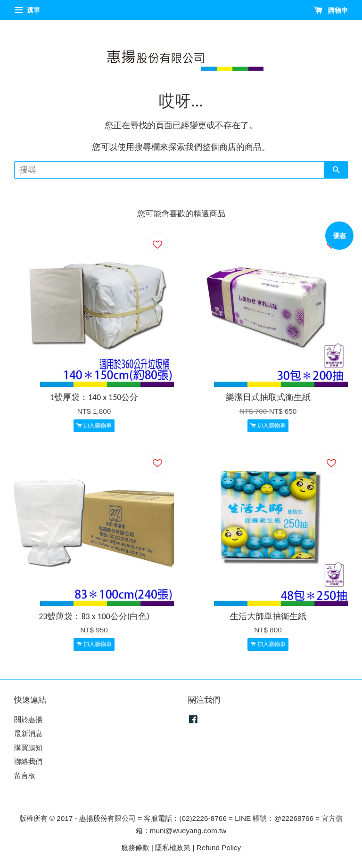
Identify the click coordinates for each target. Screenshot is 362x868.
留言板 (25, 775)
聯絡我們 (28, 761)
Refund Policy (219, 848)
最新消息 (28, 733)
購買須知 (28, 748)
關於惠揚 (28, 719)
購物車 (331, 10)
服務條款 (135, 848)
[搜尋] (169, 170)
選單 (27, 10)
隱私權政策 (173, 848)
